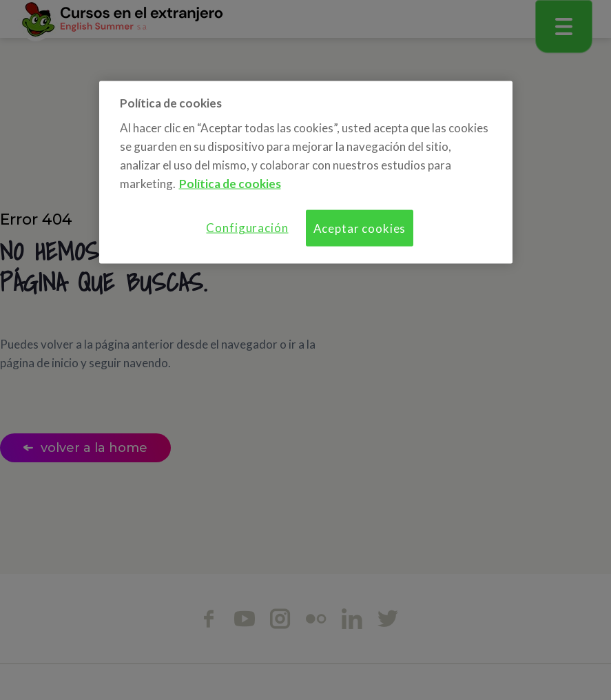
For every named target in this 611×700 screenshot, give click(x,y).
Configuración (247, 228)
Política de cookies (230, 184)
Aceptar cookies (360, 228)
